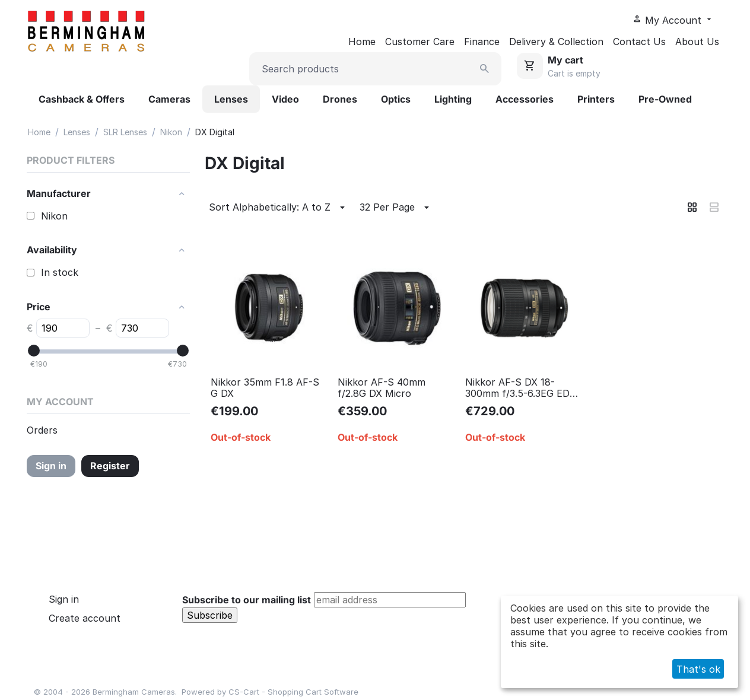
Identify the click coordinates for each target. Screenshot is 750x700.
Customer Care (420, 42)
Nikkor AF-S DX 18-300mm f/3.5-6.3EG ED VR (517, 388)
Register (110, 466)
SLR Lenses (125, 132)
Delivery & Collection (556, 42)
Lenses (231, 99)
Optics (396, 99)
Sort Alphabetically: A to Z (279, 208)
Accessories (525, 99)
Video (285, 99)
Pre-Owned (665, 99)
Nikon (171, 132)
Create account (85, 618)
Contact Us (639, 42)
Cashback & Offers (82, 99)
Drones (340, 99)
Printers (596, 99)
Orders (42, 430)
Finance (482, 42)
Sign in (51, 466)
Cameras (169, 99)
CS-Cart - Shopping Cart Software (293, 692)
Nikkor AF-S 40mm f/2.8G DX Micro (382, 388)
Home (362, 42)
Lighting (453, 99)
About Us (697, 42)
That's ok (698, 669)
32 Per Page (396, 208)
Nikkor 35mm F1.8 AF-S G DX (265, 388)
